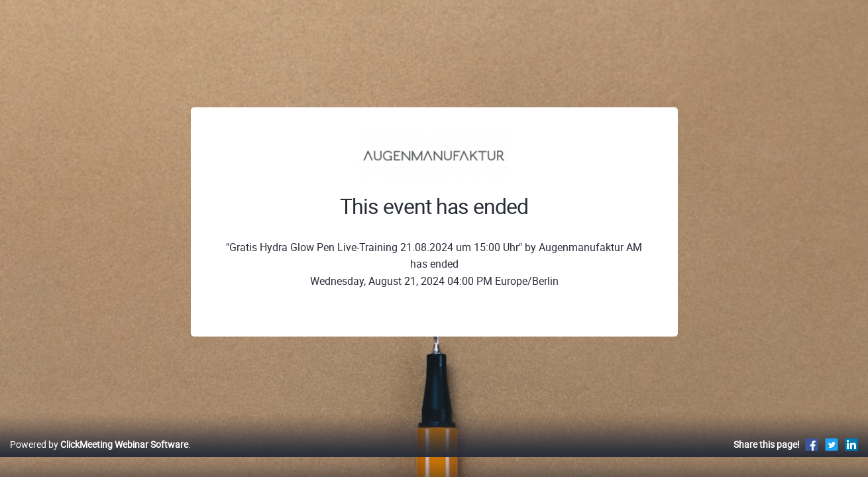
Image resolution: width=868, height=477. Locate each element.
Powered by (99, 458)
